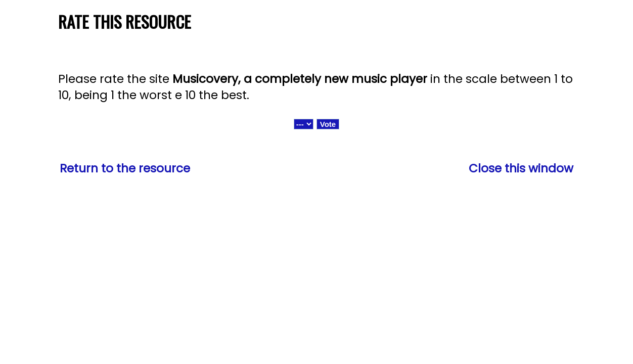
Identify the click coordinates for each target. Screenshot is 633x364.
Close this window (521, 168)
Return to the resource (125, 168)
